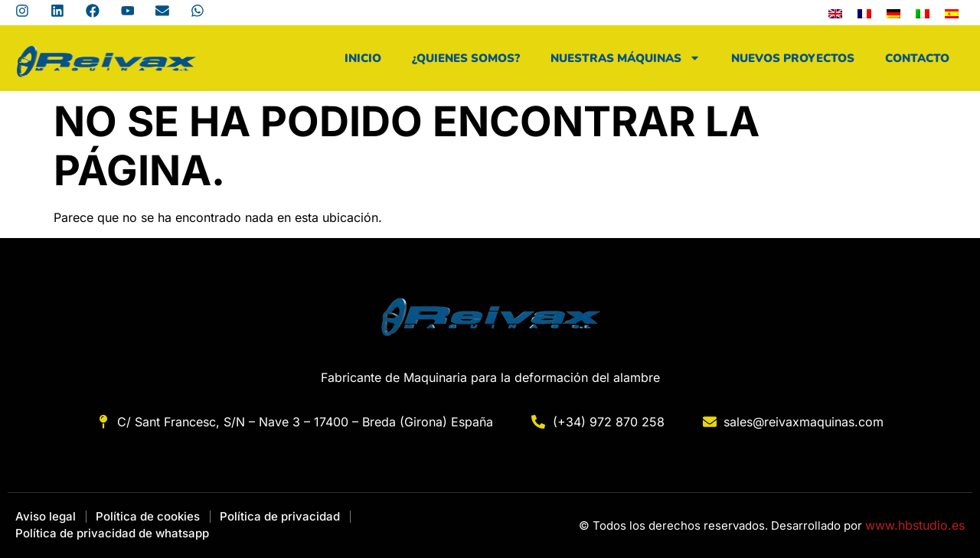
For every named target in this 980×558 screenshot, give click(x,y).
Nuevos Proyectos (793, 58)
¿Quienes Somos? (466, 58)
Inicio (363, 58)
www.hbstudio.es (915, 525)
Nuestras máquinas (626, 58)
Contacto (917, 58)
